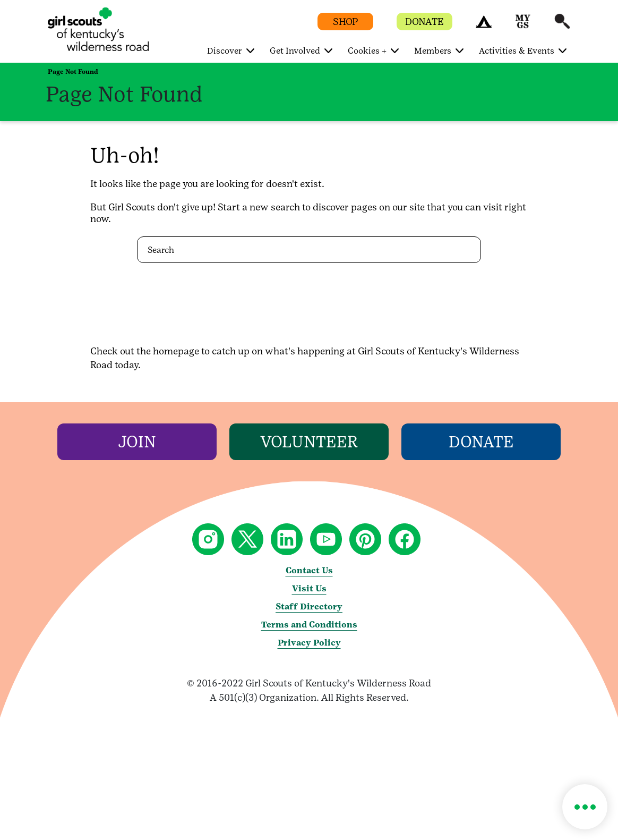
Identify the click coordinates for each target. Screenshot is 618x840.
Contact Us (309, 570)
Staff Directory (309, 606)
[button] (484, 26)
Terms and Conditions (309, 625)
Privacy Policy (309, 643)
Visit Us (309, 588)
